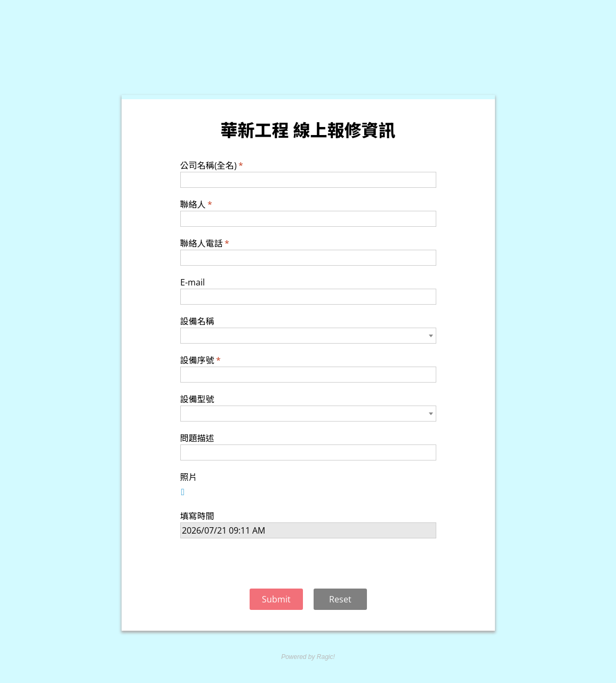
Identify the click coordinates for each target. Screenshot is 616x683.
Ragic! (325, 657)
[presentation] (308, 565)
